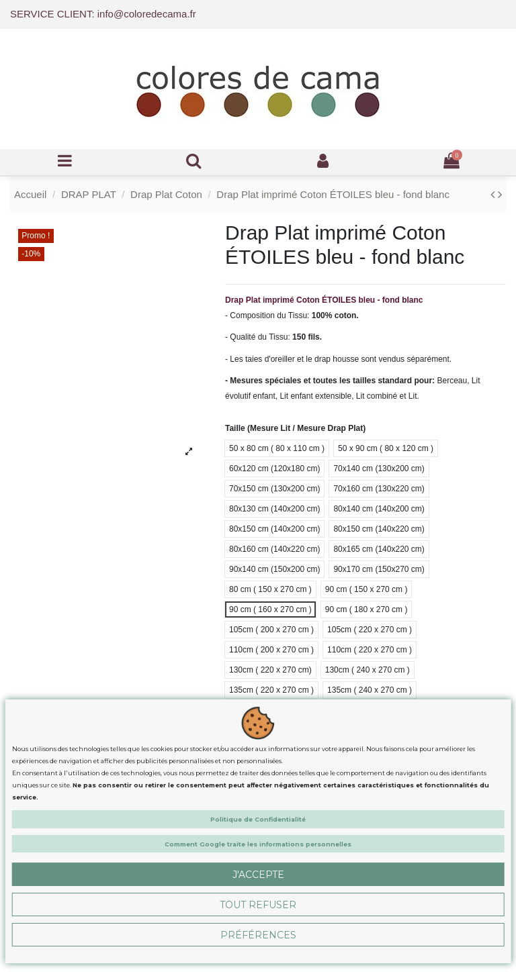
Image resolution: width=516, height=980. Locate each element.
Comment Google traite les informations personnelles (258, 844)
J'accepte (258, 875)
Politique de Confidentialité (258, 819)
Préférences (258, 935)
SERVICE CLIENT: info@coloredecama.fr (103, 14)
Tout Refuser (258, 905)
